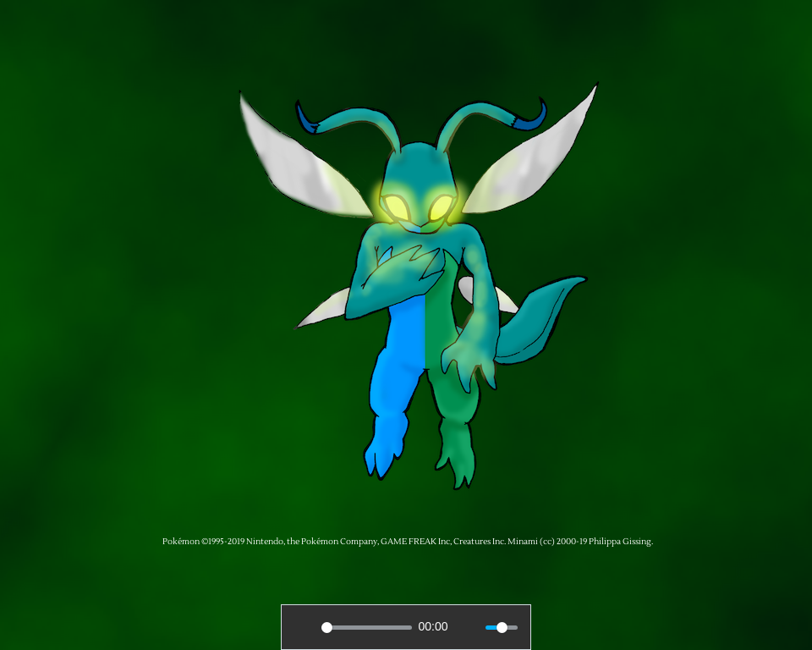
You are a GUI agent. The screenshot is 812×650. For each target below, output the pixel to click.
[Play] (304, 627)
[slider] (367, 628)
